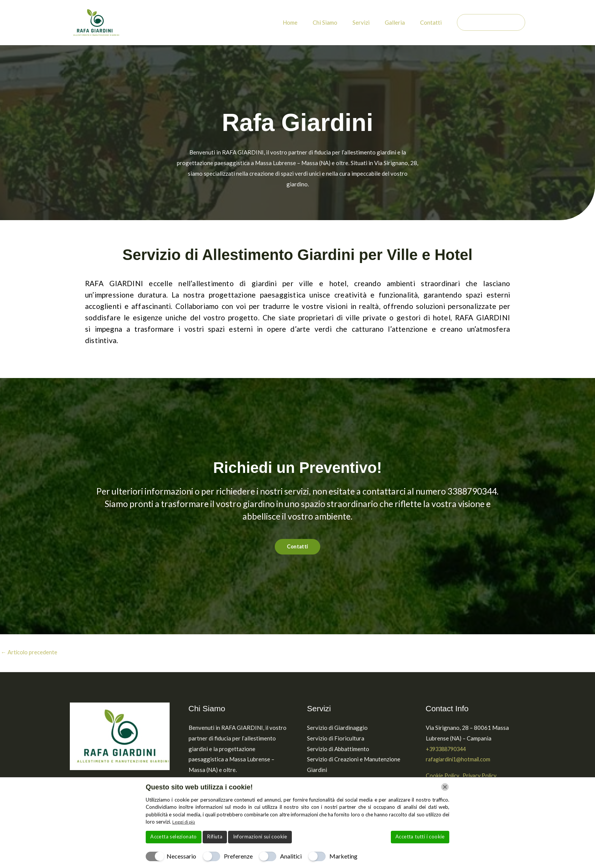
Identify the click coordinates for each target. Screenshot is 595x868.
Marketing (343, 856)
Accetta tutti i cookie (420, 836)
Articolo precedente (29, 653)
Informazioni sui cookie (260, 836)
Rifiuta (215, 836)
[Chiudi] (445, 787)
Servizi (371, 22)
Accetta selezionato (174, 836)
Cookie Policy (443, 776)
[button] (491, 22)
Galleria (401, 22)
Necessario (181, 856)
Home (307, 22)
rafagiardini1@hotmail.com (460, 760)
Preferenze (238, 856)
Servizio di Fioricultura (336, 739)
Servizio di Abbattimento (338, 749)
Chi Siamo (338, 22)
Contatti (433, 22)
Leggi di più (185, 822)
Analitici (291, 856)
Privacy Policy (483, 776)
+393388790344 (448, 749)
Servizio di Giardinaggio (337, 728)
